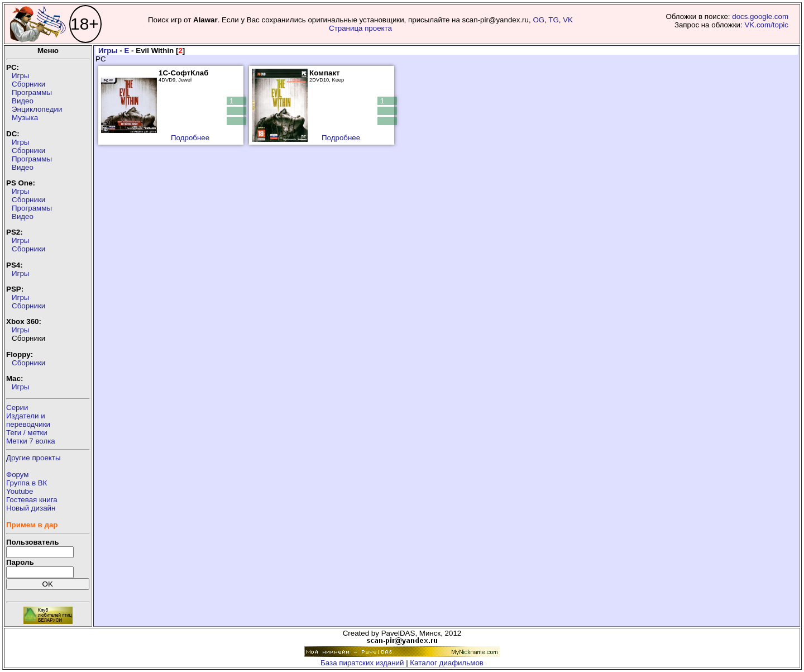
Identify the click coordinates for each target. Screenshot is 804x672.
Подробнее (190, 138)
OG (539, 20)
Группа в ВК (27, 483)
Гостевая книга (32, 500)
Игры (20, 76)
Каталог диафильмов (447, 663)
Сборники (28, 84)
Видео (23, 101)
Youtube (20, 491)
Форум (18, 475)
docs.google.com (760, 16)
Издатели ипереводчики (28, 420)
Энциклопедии (37, 109)
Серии (17, 408)
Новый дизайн (31, 508)
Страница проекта (360, 28)
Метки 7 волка (31, 441)
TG (554, 20)
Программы (32, 92)
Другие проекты (33, 458)
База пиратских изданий (362, 663)
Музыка (25, 118)
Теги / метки (27, 433)
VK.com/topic (766, 25)
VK (568, 20)
